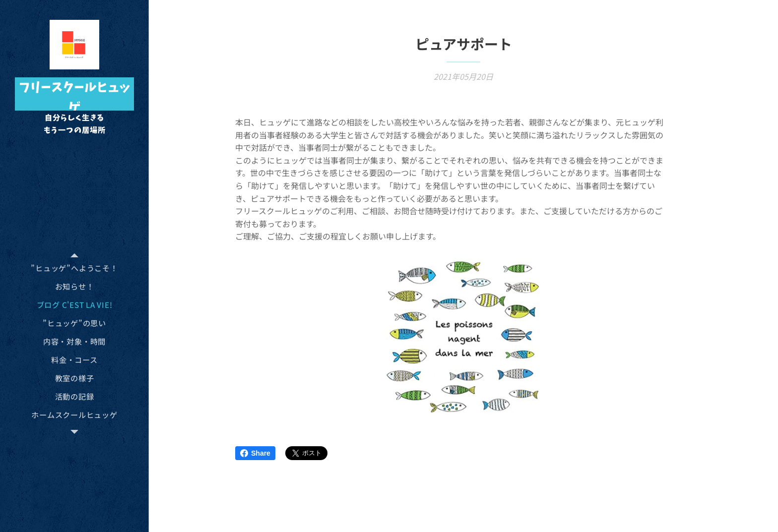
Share (255, 453)
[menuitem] (74, 268)
